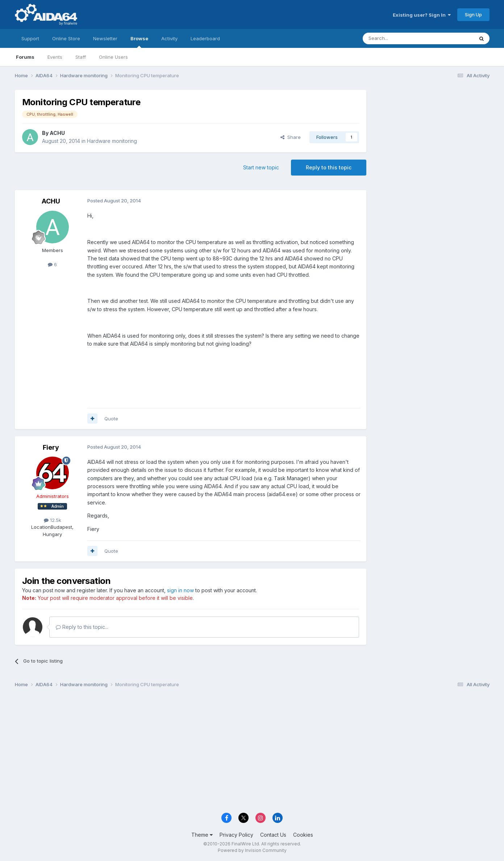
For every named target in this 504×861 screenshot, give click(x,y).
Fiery (51, 447)
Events (55, 57)
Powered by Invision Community (252, 850)
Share (291, 137)
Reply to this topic (329, 167)
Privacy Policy (236, 835)
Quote (111, 419)
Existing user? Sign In (422, 15)
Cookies (303, 835)
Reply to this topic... (82, 627)
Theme (202, 835)
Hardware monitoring (112, 141)
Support (30, 38)
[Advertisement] (432, 138)
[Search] (400, 38)
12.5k (53, 520)
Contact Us (273, 835)
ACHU (57, 133)
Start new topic (261, 167)
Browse (139, 42)
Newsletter (105, 38)
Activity (169, 38)
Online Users (113, 57)
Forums (25, 57)
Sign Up (473, 15)
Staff (81, 57)
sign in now (180, 590)
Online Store (66, 38)
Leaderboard (205, 38)
